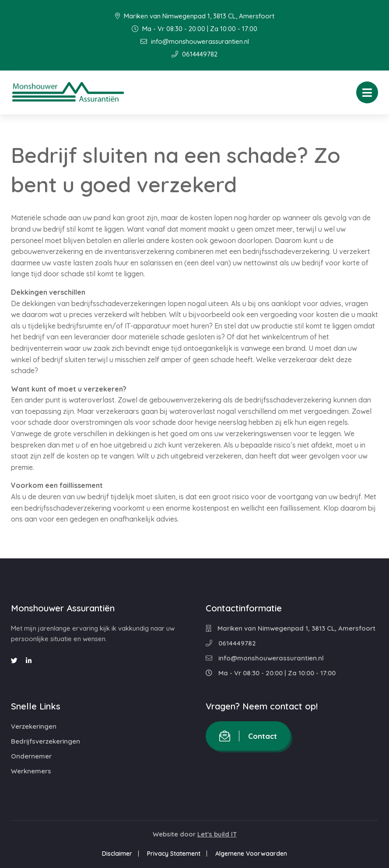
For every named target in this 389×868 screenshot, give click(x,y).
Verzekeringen (34, 726)
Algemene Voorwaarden (251, 854)
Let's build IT (217, 834)
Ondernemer (31, 756)
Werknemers (31, 771)
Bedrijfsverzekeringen (46, 741)
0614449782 (194, 54)
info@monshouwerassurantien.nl (195, 41)
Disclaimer (117, 854)
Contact (248, 736)
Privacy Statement (174, 854)
